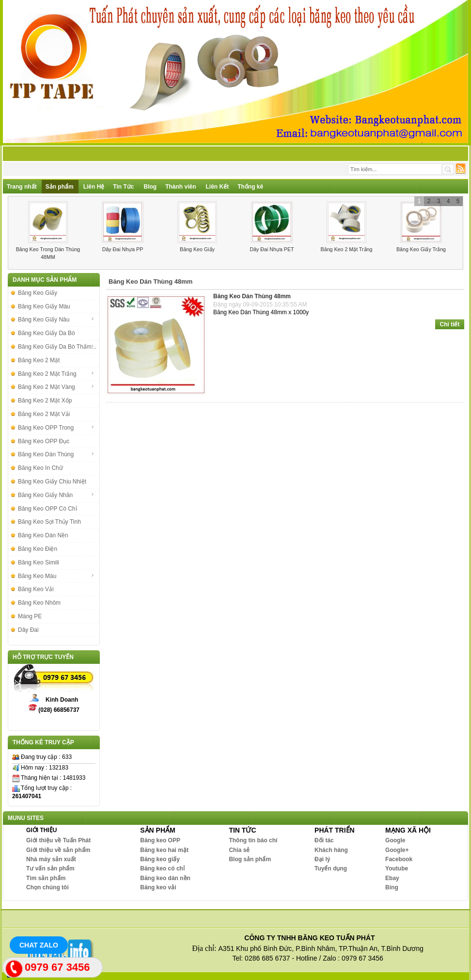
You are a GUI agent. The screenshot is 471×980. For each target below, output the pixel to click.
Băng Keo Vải (36, 589)
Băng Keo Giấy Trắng (421, 249)
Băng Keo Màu (56, 576)
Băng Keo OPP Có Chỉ (47, 509)
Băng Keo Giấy (197, 249)
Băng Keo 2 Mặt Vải (44, 414)
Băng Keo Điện (38, 549)
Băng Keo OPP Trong (56, 428)
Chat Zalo (39, 945)
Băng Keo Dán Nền (43, 535)
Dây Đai (28, 630)
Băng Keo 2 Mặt (39, 360)
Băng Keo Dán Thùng (56, 454)
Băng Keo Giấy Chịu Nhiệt (52, 482)
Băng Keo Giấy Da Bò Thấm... (57, 347)
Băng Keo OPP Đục (44, 441)
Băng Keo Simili (39, 562)
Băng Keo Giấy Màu (44, 306)
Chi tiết (450, 324)
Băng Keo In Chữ (40, 468)
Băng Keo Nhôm (39, 603)
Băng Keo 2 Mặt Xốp (45, 401)
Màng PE (30, 616)
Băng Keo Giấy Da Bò (47, 333)
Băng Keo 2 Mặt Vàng (56, 387)
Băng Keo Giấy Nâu (56, 320)
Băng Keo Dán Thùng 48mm (252, 296)
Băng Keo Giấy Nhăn (56, 495)
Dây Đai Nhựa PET (272, 249)
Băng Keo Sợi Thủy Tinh (49, 522)
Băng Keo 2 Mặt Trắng (347, 249)
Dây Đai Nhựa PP (123, 249)
